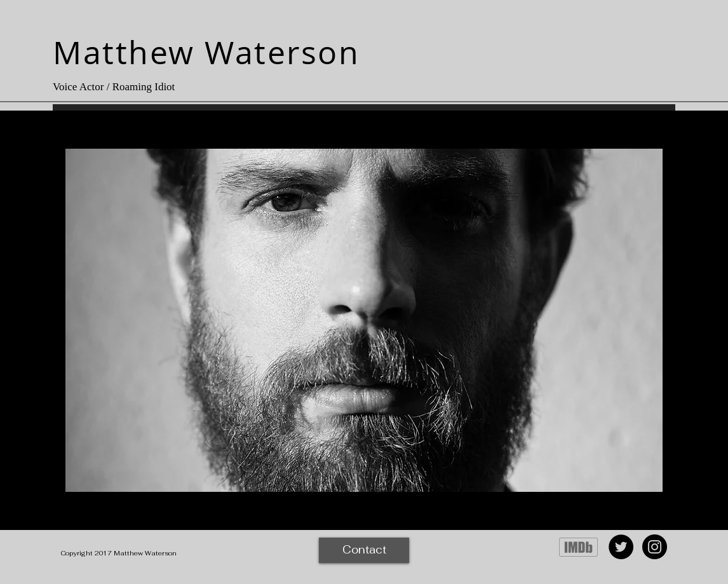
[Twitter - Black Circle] (621, 547)
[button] (364, 320)
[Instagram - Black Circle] (655, 547)
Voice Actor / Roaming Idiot (114, 87)
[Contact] (364, 550)
